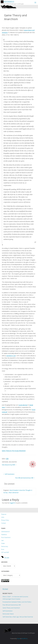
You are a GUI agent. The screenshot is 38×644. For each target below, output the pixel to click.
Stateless (4, 535)
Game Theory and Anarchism (11, 608)
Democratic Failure (8, 614)
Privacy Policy (5, 520)
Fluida (18, 639)
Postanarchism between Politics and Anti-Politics (17, 602)
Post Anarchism (6, 537)
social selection (23, 405)
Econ (3, 549)
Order (3, 543)
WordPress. (25, 639)
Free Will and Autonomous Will (12, 605)
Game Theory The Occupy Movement (14, 451)
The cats (7, 557)
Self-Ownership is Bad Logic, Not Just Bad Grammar (18, 617)
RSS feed (5, 589)
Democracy (5, 546)
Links (3, 517)
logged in (13, 503)
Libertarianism (5, 532)
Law (2, 540)
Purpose (4, 514)
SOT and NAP (5, 552)
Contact (4, 523)
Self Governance (8, 611)
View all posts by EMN (9, 465)
